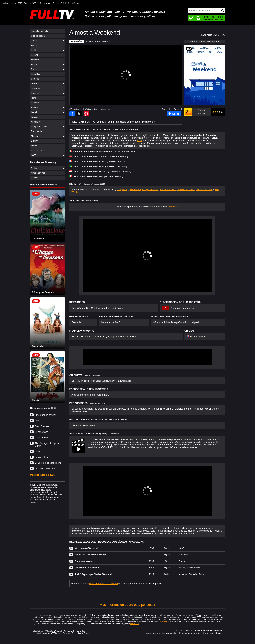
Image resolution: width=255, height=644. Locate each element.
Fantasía (35, 117)
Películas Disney (72, 3)
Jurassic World (43, 438)
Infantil (34, 112)
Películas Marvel (44, 3)
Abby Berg (123, 189)
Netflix (34, 168)
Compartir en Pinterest (86, 114)
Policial (34, 55)
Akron (38, 452)
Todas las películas (40, 31)
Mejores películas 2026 (12, 3)
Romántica (36, 93)
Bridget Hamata (150, 189)
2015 (139, 140)
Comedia (35, 79)
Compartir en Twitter (79, 114)
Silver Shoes (42, 432)
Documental (37, 131)
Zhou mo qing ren (84, 561)
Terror (34, 98)
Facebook (174, 114)
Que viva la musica (45, 469)
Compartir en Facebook (72, 114)
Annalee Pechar (204, 189)
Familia (34, 108)
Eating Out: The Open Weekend (91, 555)
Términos (208, 633)
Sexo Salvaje (42, 426)
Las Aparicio (41, 457)
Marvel (34, 146)
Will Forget (135, 189)
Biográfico (36, 74)
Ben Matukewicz (186, 189)
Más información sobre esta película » (127, 605)
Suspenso (36, 88)
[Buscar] (206, 10)
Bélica (34, 65)
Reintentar (173, 207)
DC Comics (36, 150)
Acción (34, 45)
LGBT (34, 155)
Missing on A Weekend (86, 548)
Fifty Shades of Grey (46, 415)
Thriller (34, 84)
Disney (34, 141)
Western (35, 103)
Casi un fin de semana (98, 41)
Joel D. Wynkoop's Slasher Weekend (93, 574)
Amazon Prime (38, 173)
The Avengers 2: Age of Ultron (47, 445)
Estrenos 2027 (30, 3)
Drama (34, 69)
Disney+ (35, 178)
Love (37, 421)
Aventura (35, 60)
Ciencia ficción (38, 36)
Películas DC (58, 3)
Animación (36, 122)
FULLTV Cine (180, 630)
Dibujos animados (39, 127)
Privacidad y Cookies (190, 633)
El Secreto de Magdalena (48, 463)
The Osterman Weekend (87, 568)
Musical (35, 136)
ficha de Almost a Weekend (104, 583)
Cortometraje (37, 41)
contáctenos (164, 621)
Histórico (35, 50)
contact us (135, 623)
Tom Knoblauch (168, 189)
